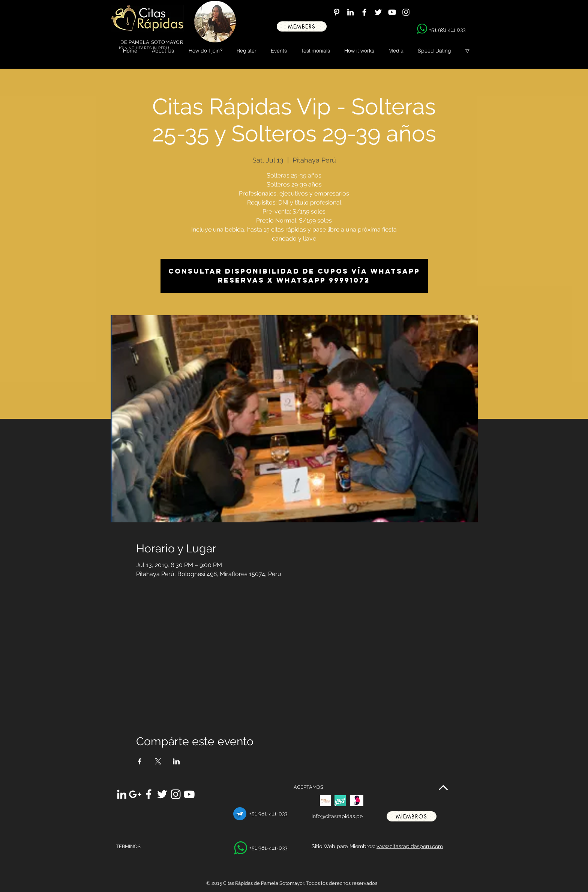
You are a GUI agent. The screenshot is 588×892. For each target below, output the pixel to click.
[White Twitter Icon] (378, 12)
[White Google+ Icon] (135, 794)
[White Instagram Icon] (406, 12)
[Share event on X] (158, 761)
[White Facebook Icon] (364, 12)
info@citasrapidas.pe (337, 816)
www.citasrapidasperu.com (410, 846)
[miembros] (412, 816)
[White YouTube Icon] (392, 12)
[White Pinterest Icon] (337, 12)
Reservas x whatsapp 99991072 (294, 280)
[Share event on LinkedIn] (176, 761)
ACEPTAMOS (308, 787)
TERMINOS (128, 846)
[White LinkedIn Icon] (350, 12)
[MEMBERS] (302, 26)
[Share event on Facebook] (140, 761)
